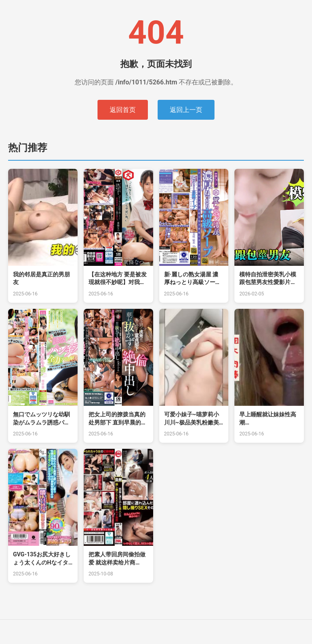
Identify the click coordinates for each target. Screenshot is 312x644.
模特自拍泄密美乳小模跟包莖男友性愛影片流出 (268, 279)
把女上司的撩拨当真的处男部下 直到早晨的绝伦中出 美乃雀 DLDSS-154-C (118, 419)
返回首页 (123, 110)
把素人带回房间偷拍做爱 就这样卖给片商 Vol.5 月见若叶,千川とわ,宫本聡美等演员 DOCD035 (117, 559)
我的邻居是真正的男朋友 (41, 278)
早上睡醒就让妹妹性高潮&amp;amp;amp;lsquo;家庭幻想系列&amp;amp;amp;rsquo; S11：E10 (268, 419)
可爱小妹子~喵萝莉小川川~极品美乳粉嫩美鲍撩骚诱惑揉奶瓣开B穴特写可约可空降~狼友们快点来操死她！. (192, 419)
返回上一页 (186, 110)
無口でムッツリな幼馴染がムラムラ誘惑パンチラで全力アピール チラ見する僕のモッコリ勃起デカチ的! (42, 419)
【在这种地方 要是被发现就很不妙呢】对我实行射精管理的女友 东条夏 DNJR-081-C (118, 279)
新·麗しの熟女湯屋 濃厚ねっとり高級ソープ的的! (193, 279)
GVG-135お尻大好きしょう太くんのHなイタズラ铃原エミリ (42, 559)
